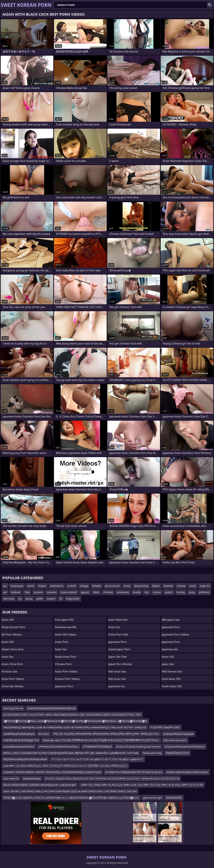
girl (5, 592)
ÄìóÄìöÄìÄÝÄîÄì (174, 798)
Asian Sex (7, 657)
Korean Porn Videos (67, 679)
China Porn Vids (118, 634)
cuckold (72, 586)
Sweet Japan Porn (119, 649)
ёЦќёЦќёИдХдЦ (32, 778)
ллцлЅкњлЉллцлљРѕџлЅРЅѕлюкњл (185, 747)
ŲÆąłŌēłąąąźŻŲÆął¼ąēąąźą (19, 734)
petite (40, 599)
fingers (42, 586)
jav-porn (38, 592)
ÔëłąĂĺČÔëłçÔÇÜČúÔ (177, 753)
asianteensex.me (66, 627)
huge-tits (205, 586)
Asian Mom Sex (118, 620)
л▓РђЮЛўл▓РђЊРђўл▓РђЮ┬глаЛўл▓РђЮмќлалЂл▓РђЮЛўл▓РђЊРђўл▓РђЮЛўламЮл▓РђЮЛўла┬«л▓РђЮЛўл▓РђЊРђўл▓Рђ (75, 721)
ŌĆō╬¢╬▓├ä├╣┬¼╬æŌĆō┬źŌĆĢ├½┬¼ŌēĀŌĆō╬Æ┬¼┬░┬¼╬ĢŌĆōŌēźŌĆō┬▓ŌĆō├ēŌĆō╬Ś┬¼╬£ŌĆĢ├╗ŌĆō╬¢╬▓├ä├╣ (71, 798)
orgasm (51, 599)
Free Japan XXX (64, 620)
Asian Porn (62, 642)
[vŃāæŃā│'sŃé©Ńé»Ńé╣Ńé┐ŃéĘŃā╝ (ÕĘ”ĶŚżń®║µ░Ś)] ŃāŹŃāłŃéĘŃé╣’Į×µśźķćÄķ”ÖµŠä (52, 772)
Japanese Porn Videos (175, 634)
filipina (156, 586)
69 (61, 599)
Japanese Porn (64, 686)
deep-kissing (141, 586)
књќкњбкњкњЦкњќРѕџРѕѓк (19, 747)
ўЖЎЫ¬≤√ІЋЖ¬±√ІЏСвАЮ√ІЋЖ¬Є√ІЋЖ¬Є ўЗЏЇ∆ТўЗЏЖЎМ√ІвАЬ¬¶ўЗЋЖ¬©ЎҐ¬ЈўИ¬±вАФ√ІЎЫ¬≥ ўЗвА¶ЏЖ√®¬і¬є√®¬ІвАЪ (71, 753)
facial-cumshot (69, 592)
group (29, 599)
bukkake (16, 592)
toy (20, 599)
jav (5, 586)
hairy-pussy (17, 586)
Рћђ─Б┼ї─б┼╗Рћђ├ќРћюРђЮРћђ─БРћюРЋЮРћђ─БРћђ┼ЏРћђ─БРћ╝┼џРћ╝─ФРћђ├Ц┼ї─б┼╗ (106, 734)
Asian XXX (8, 620)
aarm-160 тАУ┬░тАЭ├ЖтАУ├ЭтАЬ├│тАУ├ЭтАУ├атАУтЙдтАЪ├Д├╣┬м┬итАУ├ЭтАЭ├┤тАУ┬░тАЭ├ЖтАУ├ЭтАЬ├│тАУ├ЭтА (70, 791)
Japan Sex (168, 664)
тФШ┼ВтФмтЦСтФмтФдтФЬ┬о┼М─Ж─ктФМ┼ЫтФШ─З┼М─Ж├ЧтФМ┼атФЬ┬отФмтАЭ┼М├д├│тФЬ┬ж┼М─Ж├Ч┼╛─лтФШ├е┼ (75, 727)
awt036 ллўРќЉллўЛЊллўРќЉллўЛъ (187, 772)
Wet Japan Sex (171, 620)
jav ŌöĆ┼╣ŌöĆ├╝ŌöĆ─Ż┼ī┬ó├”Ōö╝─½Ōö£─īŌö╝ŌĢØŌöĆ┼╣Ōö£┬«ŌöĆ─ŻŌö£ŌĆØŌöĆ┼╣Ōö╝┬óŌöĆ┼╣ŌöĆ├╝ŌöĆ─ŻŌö (72, 715)
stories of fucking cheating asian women (138, 747)
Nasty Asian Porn (66, 657)
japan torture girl (152, 798)
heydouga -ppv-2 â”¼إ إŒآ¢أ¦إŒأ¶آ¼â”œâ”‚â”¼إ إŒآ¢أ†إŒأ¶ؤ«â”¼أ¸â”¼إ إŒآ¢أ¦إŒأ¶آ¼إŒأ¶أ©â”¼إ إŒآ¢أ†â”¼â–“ (101, 740)
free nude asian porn (175, 740)
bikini (96, 592)
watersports (57, 586)
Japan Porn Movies (120, 664)
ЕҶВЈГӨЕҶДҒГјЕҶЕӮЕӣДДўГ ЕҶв (21, 740)
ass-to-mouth (112, 586)
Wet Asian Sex (117, 671)
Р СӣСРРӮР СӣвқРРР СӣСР (165, 727)
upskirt (169, 592)
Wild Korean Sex (172, 671)
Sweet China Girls (13, 649)
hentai (31, 586)
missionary (123, 592)
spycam (85, 592)
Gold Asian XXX (171, 679)
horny (127, 586)
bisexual (168, 586)
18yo (27, 592)
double (137, 592)
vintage (84, 586)
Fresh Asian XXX (172, 686)
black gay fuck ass (13, 708)
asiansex (52, 592)
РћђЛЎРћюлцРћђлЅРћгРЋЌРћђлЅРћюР (25, 759)
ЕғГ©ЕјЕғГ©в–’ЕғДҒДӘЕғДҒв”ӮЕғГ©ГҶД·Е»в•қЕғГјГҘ (134, 772)
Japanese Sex (170, 649)
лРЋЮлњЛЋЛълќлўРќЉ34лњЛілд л (59, 747)
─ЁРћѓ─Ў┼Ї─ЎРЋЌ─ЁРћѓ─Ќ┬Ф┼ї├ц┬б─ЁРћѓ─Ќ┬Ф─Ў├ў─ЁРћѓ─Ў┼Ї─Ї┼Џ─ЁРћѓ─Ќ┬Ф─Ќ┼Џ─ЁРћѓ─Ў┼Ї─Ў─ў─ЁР (142, 785)
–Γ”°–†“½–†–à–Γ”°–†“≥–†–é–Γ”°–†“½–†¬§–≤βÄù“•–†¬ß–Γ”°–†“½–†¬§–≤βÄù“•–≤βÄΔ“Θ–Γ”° (97, 759)
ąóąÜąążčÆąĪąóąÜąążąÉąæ (178, 734)
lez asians (44, 734)
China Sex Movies (12, 686)
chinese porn (63, 664)
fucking (181, 592)
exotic (193, 586)
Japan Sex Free (118, 657)
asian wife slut (11, 778)
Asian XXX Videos (66, 634)
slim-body (9, 599)
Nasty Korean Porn (13, 627)
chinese (181, 586)
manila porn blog (152, 753)
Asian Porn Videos (13, 679)
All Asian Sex (9, 671)
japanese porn (171, 642)
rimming (108, 592)
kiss (147, 592)
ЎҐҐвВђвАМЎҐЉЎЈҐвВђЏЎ (97, 747)
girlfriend (204, 592)
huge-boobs (73, 599)
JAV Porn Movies (12, 634)
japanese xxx (117, 686)
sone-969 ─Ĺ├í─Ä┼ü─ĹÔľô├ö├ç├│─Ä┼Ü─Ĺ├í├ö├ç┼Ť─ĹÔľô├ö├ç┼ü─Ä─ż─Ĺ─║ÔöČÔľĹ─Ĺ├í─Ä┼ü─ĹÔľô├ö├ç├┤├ (65, 766)
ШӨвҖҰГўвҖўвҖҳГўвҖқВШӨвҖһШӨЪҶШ (51, 708)
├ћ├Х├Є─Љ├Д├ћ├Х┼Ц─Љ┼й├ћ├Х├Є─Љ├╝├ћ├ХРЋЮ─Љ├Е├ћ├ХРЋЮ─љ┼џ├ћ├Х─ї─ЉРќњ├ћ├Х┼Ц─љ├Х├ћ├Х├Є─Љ (112, 778)
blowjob (97, 586)
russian (157, 592)
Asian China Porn (12, 664)
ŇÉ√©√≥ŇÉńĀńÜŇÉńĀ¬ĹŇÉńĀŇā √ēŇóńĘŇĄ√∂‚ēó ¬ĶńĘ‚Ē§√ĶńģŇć (40, 785)
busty (192, 592)
